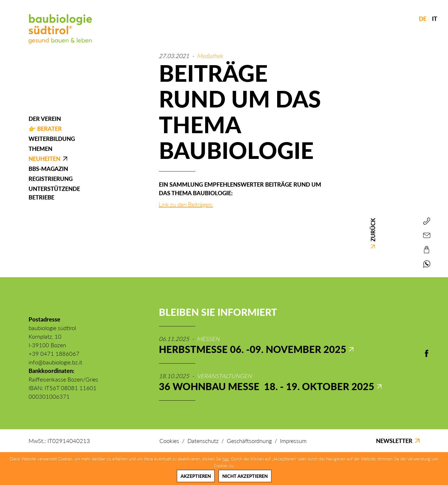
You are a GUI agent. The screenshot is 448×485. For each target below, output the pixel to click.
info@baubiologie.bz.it (55, 362)
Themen (40, 149)
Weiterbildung (52, 139)
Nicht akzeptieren (245, 476)
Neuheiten (44, 159)
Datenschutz (203, 441)
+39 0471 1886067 (54, 354)
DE (423, 19)
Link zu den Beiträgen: (186, 204)
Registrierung (51, 179)
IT (435, 19)
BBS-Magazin (48, 169)
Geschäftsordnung (249, 441)
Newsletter (398, 441)
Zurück (373, 233)
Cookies (169, 441)
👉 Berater (45, 129)
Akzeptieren (196, 476)
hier (226, 459)
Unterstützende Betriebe (54, 193)
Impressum (293, 441)
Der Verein (45, 119)
